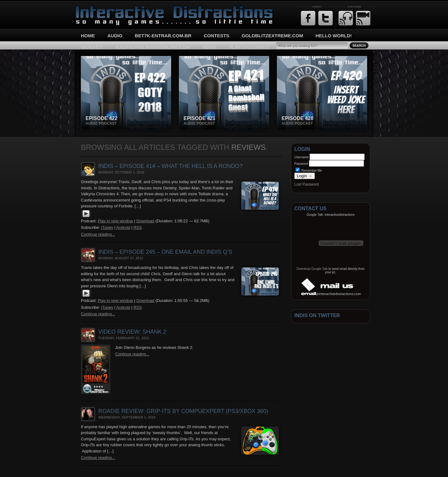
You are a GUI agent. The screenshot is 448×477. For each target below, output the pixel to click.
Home (88, 36)
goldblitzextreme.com (273, 36)
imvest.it (92, 47)
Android (123, 227)
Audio (115, 36)
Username (301, 157)
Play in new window (115, 221)
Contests (217, 36)
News (210, 47)
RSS (138, 227)
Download (145, 221)
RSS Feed (346, 18)
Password (301, 164)
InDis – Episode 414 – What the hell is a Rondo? (170, 166)
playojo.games (249, 47)
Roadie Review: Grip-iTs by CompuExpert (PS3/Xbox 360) (183, 411)
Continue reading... (98, 234)
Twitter (326, 18)
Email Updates (363, 18)
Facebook (308, 18)
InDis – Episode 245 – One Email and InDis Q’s (165, 252)
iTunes (107, 227)
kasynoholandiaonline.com (153, 47)
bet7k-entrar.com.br (163, 36)
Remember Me (309, 171)
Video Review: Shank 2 (132, 332)
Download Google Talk (312, 269)
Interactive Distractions (98, 8)
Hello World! (334, 36)
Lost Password (307, 184)
